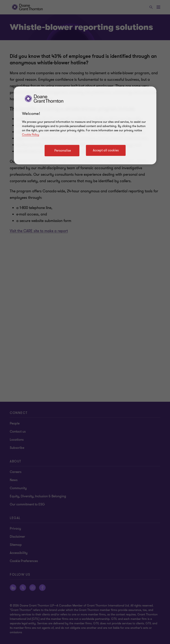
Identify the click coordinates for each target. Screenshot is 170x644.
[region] (85, 125)
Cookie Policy (31, 135)
